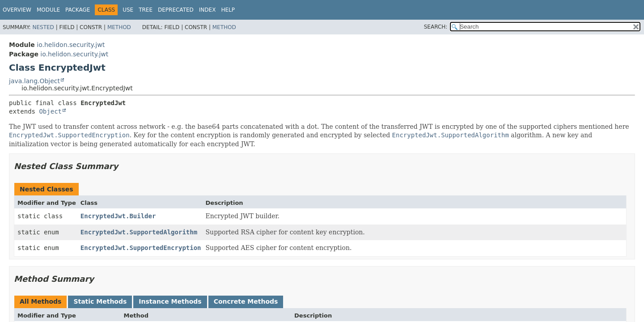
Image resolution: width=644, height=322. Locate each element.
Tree (146, 10)
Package (78, 10)
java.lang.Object (34, 81)
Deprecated (176, 10)
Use (128, 10)
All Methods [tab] (40, 301)
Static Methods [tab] (100, 301)
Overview (17, 10)
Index (208, 10)
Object (50, 111)
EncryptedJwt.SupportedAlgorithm (139, 232)
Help (228, 10)
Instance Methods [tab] (170, 301)
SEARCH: (436, 27)
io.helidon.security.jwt (71, 45)
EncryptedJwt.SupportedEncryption (141, 248)
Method (119, 27)
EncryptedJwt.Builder (118, 216)
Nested (43, 27)
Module (48, 10)
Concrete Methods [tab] (246, 301)
